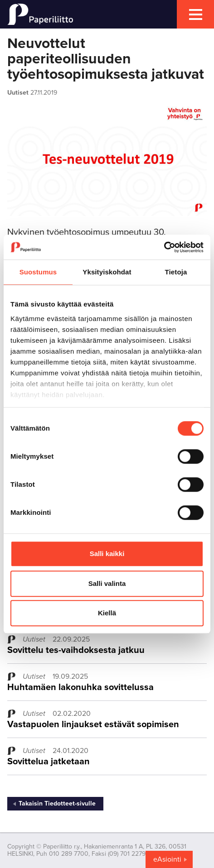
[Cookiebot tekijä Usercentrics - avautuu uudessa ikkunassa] (164, 247)
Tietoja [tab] (176, 272)
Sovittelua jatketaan (49, 762)
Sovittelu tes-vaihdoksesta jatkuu (76, 650)
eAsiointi (167, 859)
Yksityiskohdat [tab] (107, 272)
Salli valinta (107, 583)
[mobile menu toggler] (195, 14)
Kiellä (107, 613)
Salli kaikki (107, 554)
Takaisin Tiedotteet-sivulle (57, 803)
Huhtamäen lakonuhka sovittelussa (80, 687)
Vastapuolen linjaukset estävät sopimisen (93, 724)
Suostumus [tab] (38, 272)
